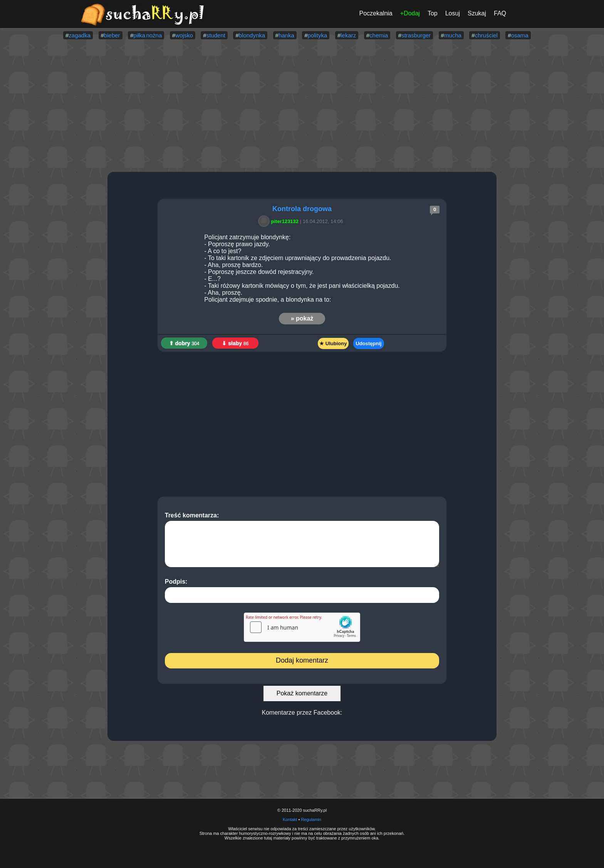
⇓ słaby (235, 343)
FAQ (500, 13)
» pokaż (302, 318)
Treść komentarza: (302, 540)
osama (520, 35)
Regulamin (311, 819)
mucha (453, 35)
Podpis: (302, 591)
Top (433, 13)
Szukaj (477, 13)
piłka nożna (148, 35)
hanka (286, 35)
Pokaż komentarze (302, 693)
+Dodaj (410, 13)
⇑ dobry (184, 343)
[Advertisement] (302, 106)
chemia (379, 35)
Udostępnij (368, 343)
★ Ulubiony (333, 343)
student (216, 35)
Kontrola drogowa (302, 209)
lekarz (348, 35)
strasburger (416, 35)
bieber (112, 35)
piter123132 (280, 221)
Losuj (453, 13)
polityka (318, 35)
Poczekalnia (376, 13)
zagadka (80, 35)
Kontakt (290, 819)
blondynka (252, 35)
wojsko (184, 35)
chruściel (486, 35)
